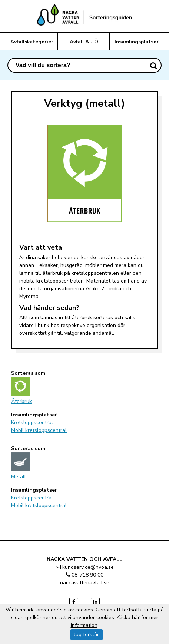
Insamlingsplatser (137, 42)
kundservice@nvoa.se (88, 567)
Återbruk (21, 401)
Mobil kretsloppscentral (39, 430)
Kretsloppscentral (32, 422)
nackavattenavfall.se (85, 583)
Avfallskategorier (32, 42)
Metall (19, 477)
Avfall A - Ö (84, 42)
